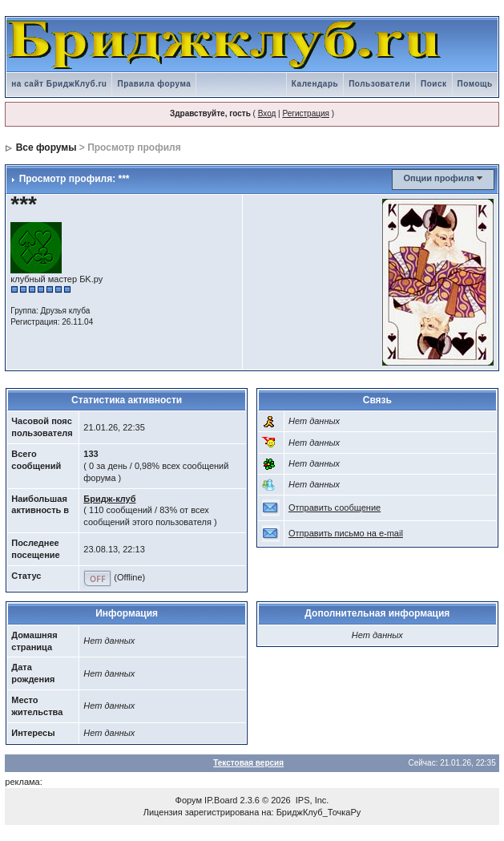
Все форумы (46, 148)
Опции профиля (438, 178)
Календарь (315, 84)
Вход (267, 113)
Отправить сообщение (335, 507)
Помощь (475, 84)
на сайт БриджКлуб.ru (59, 84)
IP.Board (221, 800)
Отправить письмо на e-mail (346, 533)
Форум (189, 800)
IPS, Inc (311, 800)
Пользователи (379, 84)
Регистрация (305, 113)
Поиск (434, 84)
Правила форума (154, 84)
